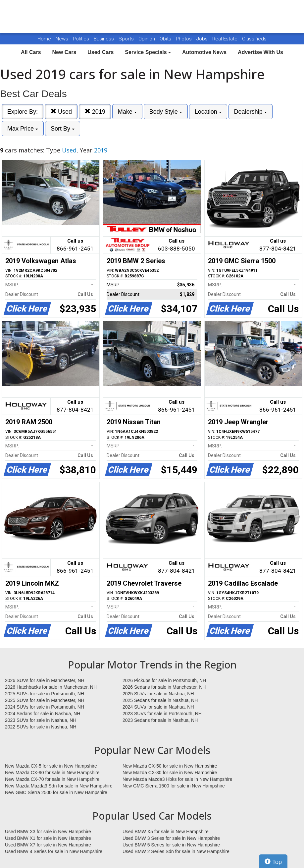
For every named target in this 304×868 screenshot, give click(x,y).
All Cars (31, 52)
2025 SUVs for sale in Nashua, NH (158, 694)
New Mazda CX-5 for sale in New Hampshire (51, 766)
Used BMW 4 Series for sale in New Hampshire (54, 851)
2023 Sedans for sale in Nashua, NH (160, 720)
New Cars (64, 52)
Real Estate (226, 39)
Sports (127, 39)
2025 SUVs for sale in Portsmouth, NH (45, 694)
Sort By (63, 129)
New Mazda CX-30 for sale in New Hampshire (170, 773)
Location (208, 112)
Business (104, 39)
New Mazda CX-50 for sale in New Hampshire (170, 766)
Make (127, 112)
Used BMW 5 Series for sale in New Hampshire (171, 845)
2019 (95, 112)
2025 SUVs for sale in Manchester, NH (45, 700)
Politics (81, 39)
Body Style (166, 112)
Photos (184, 39)
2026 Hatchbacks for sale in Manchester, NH (51, 687)
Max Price (23, 129)
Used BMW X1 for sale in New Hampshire (48, 838)
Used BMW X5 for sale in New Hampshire (166, 832)
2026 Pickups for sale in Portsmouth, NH (164, 680)
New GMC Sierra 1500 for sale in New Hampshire (174, 786)
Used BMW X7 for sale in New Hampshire (48, 845)
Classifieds (254, 39)
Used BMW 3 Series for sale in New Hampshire (171, 838)
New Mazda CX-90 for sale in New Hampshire (52, 773)
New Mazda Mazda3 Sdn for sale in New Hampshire (59, 786)
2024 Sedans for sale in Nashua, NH (43, 714)
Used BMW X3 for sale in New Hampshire (48, 832)
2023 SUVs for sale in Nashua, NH (41, 720)
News (62, 39)
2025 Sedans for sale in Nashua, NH (160, 700)
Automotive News (204, 52)
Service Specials (148, 52)
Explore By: (23, 112)
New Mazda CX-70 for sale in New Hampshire (52, 779)
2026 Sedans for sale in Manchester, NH (164, 687)
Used (61, 112)
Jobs (203, 39)
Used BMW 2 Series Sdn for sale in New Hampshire (176, 851)
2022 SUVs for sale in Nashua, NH (41, 727)
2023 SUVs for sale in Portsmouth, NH (162, 714)
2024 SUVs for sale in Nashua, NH (158, 707)
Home (44, 39)
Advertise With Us (260, 52)
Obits (166, 39)
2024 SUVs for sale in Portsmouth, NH (45, 707)
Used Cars (101, 52)
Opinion (147, 39)
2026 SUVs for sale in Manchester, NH (45, 680)
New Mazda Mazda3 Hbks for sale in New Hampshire (177, 779)
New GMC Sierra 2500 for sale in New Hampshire (56, 792)
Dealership (251, 112)
